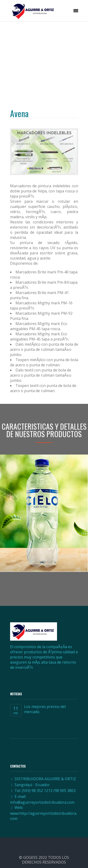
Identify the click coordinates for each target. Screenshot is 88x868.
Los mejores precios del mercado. (45, 709)
